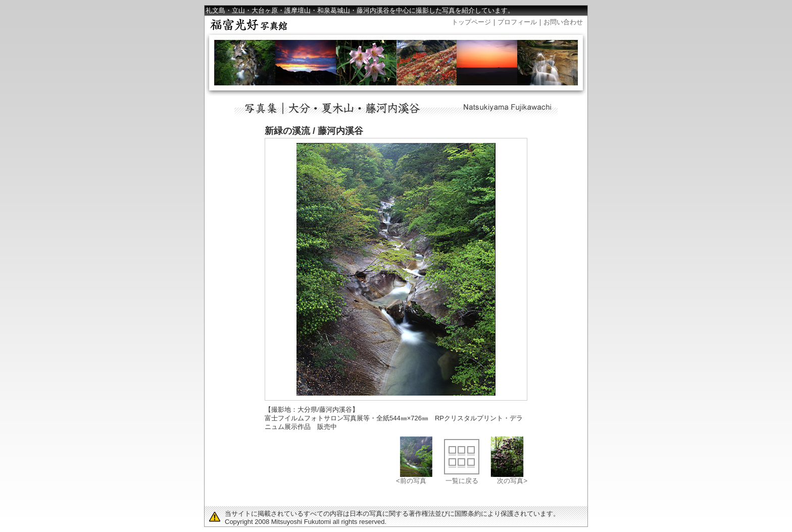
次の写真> (512, 481)
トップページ (471, 22)
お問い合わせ (563, 22)
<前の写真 (411, 481)
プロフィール (517, 22)
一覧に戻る (462, 481)
